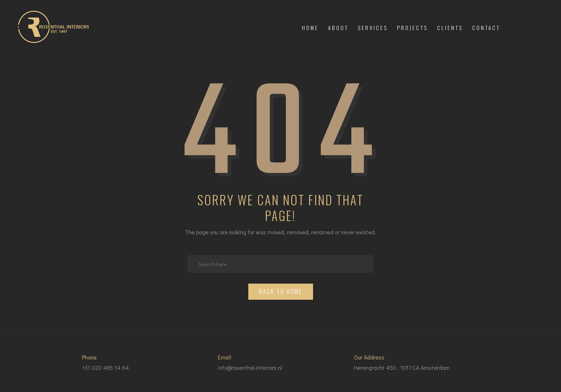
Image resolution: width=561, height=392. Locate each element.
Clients (450, 28)
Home (310, 28)
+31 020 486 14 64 (105, 367)
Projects (413, 28)
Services (373, 28)
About (338, 28)
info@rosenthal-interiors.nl (250, 367)
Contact (486, 28)
